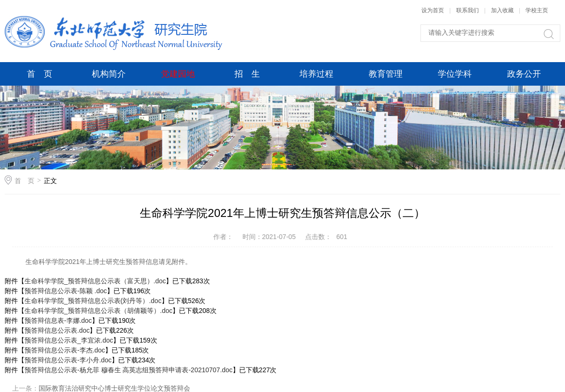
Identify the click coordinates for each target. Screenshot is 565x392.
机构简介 (109, 74)
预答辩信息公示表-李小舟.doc (68, 360)
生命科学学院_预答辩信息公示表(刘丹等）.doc (93, 301)
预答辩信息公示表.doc (57, 330)
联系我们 (468, 10)
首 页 (40, 74)
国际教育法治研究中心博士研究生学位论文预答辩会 (114, 388)
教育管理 (386, 74)
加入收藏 (502, 10)
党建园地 (178, 74)
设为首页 (433, 10)
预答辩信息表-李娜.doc (58, 320)
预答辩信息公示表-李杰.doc (65, 350)
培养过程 (316, 74)
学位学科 (455, 74)
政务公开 (524, 74)
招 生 (247, 74)
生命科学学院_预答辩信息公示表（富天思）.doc (95, 281)
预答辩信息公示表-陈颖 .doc (66, 291)
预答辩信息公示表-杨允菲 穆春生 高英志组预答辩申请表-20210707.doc (129, 370)
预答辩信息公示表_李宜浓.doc (69, 340)
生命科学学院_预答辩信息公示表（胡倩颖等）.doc (98, 311)
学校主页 (537, 10)
